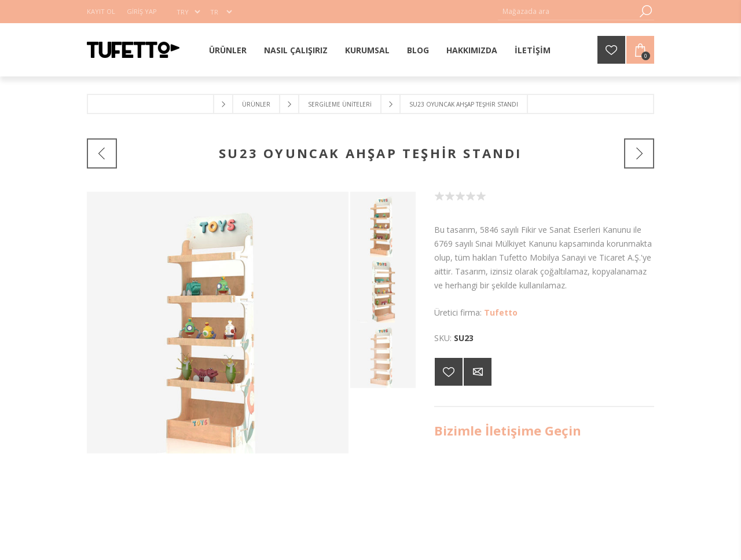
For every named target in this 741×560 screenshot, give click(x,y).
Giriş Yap (142, 11)
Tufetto (501, 312)
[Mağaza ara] (567, 11)
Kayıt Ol (101, 11)
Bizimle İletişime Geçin (508, 430)
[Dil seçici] (221, 12)
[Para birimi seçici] (188, 12)
